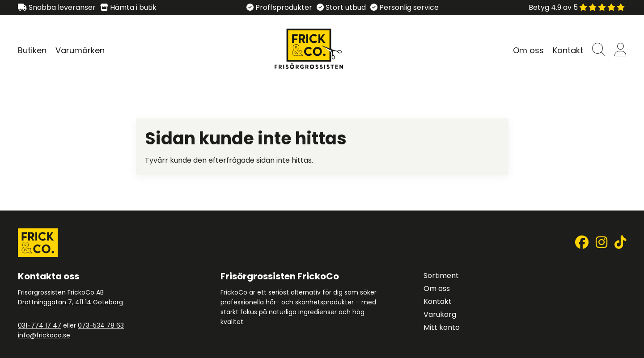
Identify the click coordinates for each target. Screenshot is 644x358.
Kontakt (568, 50)
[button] (599, 50)
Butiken (32, 50)
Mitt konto (442, 327)
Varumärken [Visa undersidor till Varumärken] (80, 50)
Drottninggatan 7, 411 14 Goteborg (70, 302)
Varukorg (440, 314)
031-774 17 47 (40, 325)
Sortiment (441, 276)
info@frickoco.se (44, 335)
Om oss (528, 50)
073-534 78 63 (101, 325)
